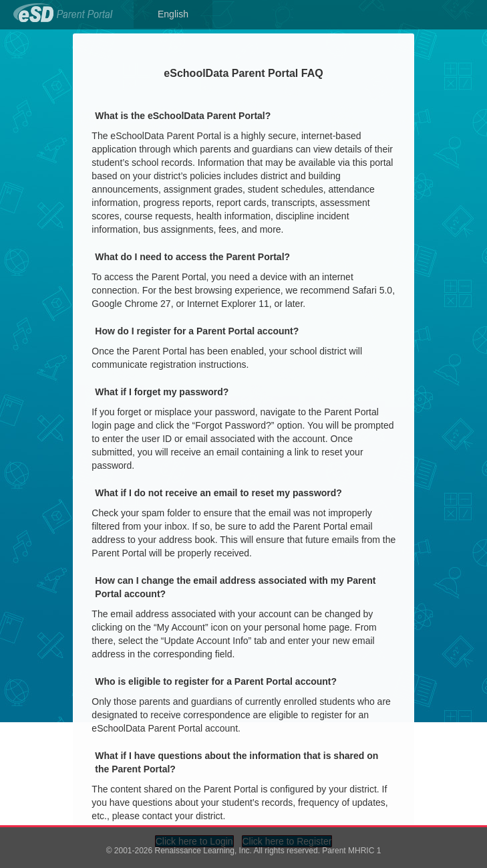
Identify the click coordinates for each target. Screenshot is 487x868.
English (173, 14)
